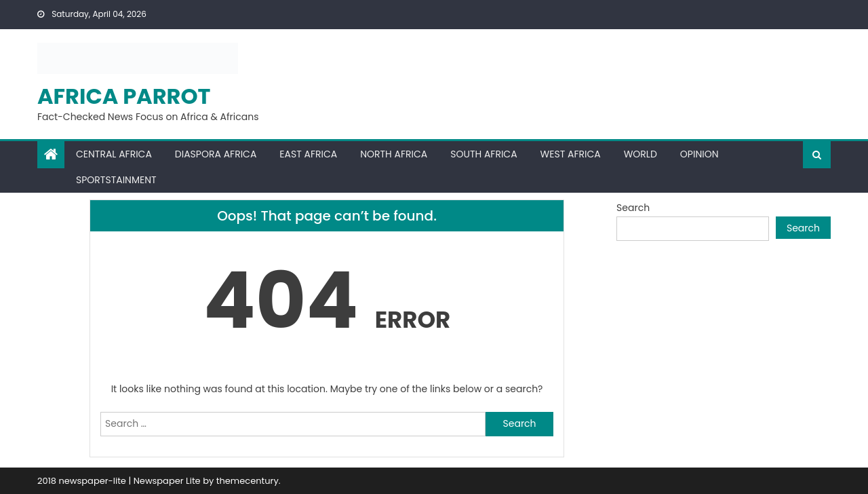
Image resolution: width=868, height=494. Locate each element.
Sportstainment (116, 180)
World (640, 154)
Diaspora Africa (216, 154)
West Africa (571, 154)
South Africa (484, 154)
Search (633, 208)
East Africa (308, 154)
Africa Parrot (124, 96)
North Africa (394, 154)
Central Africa (114, 154)
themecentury (248, 481)
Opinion (699, 154)
